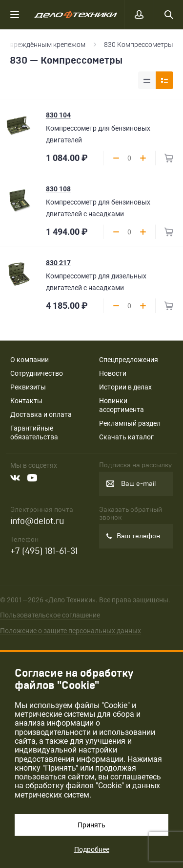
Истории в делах (125, 387)
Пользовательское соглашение (50, 615)
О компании (30, 360)
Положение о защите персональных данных (71, 631)
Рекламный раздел (130, 423)
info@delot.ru (37, 521)
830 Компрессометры (139, 45)
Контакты (26, 401)
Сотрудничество (37, 373)
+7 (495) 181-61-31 (44, 551)
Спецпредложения (129, 360)
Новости (113, 373)
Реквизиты (28, 387)
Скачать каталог (126, 437)
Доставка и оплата (41, 414)
